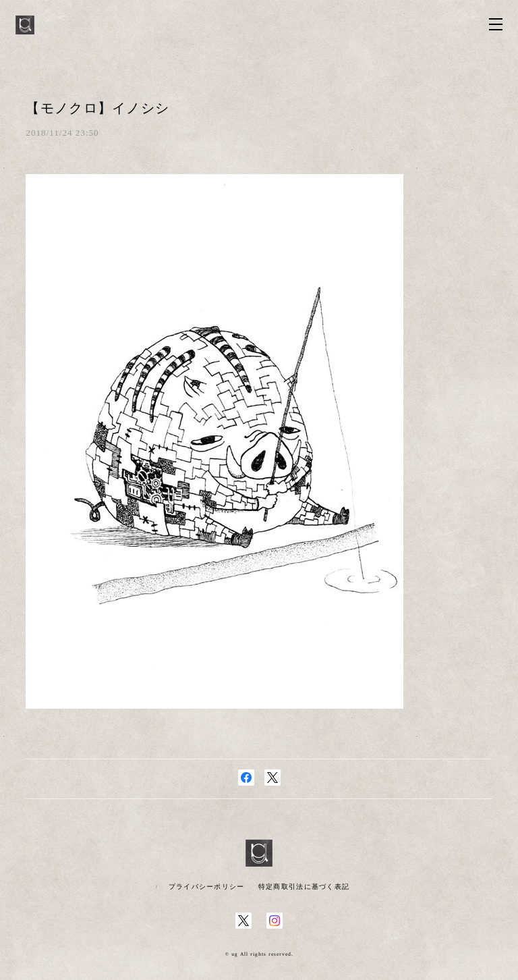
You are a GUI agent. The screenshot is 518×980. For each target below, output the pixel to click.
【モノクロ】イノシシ (97, 108)
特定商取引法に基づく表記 (304, 887)
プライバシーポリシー (207, 887)
